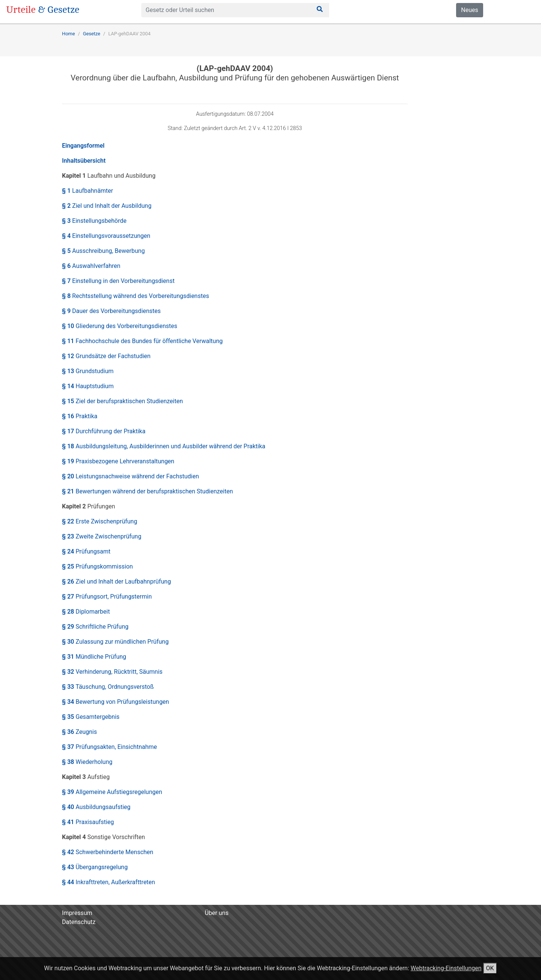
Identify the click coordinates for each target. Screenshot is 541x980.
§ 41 (88, 822)
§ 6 (91, 266)
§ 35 (91, 717)
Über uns (217, 913)
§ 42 (108, 852)
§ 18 (164, 446)
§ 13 (88, 371)
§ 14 (88, 386)
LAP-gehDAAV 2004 (129, 34)
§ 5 (103, 251)
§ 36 (79, 732)
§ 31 (94, 657)
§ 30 (115, 642)
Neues (469, 10)
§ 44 (109, 882)
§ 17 (104, 431)
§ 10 (120, 326)
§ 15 (122, 401)
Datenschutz (79, 922)
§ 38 (87, 762)
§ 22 (100, 521)
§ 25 (97, 566)
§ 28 (86, 612)
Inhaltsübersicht (84, 161)
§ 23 (102, 536)
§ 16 (80, 416)
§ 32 (112, 672)
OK (490, 968)
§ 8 (135, 296)
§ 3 (94, 221)
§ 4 (106, 236)
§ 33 (108, 687)
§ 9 (111, 311)
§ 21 (147, 491)
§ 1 (88, 191)
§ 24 (86, 551)
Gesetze (92, 34)
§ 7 (118, 281)
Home (68, 34)
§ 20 (131, 476)
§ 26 (116, 581)
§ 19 (118, 461)
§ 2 (107, 206)
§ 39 (112, 792)
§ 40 (96, 807)
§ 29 (95, 627)
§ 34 (116, 702)
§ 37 (110, 747)
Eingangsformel (83, 146)
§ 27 (107, 597)
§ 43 (95, 867)
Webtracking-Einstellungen (446, 968)
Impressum (77, 913)
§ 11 (142, 341)
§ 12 (106, 356)
